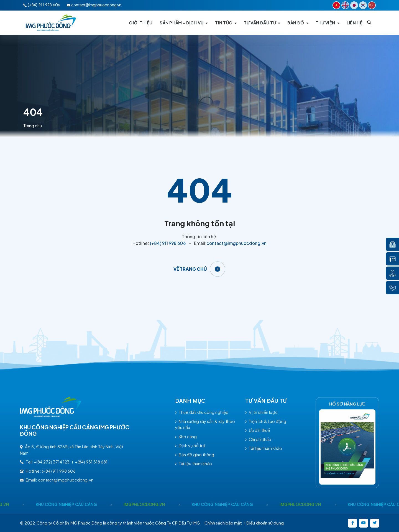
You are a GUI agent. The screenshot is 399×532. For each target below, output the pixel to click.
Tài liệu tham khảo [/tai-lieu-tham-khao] (194, 463)
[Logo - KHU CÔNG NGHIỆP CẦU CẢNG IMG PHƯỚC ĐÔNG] (51, 23)
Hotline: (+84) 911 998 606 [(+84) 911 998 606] (48, 471)
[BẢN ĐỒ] (298, 23)
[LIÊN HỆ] (355, 23)
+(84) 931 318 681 (91, 462)
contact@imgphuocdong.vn (236, 243)
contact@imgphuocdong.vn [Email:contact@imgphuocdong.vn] (94, 5)
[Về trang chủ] (200, 269)
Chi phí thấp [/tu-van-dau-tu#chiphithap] (258, 439)
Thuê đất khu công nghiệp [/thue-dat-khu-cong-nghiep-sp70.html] (202, 412)
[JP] (354, 5)
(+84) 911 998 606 (168, 243)
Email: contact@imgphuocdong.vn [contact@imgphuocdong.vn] (57, 480)
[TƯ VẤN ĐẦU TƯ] (262, 23)
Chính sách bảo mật (223, 523)
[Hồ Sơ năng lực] (347, 447)
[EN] (345, 5)
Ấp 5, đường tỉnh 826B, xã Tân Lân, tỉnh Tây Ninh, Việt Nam (72, 450)
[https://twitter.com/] (375, 523)
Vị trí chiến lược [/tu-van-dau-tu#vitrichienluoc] (261, 412)
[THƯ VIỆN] (328, 23)
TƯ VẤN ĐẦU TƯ (266, 401)
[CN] (372, 5)
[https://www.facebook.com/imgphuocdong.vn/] (352, 523)
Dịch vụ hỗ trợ (190, 445)
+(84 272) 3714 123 (52, 462)
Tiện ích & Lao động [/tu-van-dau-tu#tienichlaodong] (266, 421)
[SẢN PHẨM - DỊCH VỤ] (184, 23)
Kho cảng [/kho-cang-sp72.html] (186, 437)
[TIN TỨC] (226, 23)
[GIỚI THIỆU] (141, 23)
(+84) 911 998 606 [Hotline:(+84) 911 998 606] (42, 5)
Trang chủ (33, 126)
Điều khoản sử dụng (265, 523)
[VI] (336, 5)
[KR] (363, 5)
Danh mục (190, 401)
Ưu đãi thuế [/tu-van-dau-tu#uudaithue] (258, 430)
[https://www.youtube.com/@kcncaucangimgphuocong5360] (364, 523)
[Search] (369, 23)
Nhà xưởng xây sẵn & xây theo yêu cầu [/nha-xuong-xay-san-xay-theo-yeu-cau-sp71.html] (205, 425)
